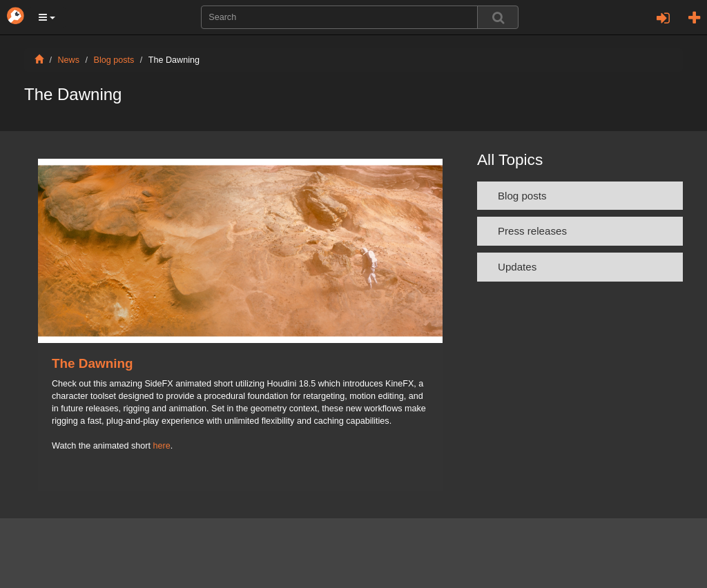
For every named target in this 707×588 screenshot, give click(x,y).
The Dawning (93, 363)
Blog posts (114, 60)
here (162, 446)
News (69, 60)
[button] (47, 17)
